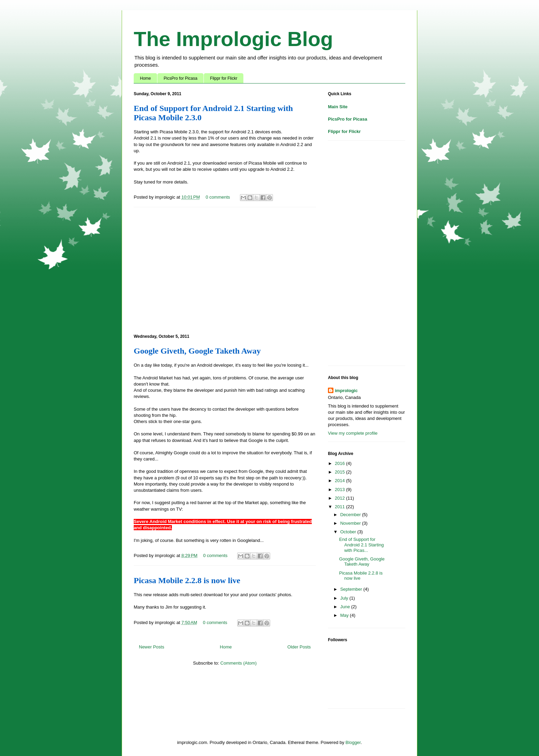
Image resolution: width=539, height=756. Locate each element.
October (349, 532)
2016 (340, 463)
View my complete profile (353, 433)
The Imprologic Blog (233, 39)
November (351, 523)
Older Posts (299, 647)
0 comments (218, 197)
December (351, 515)
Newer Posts (152, 647)
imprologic (346, 391)
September (352, 589)
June (346, 607)
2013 (340, 490)
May (345, 615)
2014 (340, 481)
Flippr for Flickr (224, 78)
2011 (340, 507)
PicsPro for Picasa (180, 78)
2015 (340, 472)
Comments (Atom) (238, 663)
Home (145, 78)
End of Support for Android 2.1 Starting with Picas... (361, 545)
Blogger (353, 742)
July (345, 598)
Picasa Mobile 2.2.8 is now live (187, 580)
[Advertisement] (225, 269)
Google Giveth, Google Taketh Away (197, 351)
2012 (340, 498)
